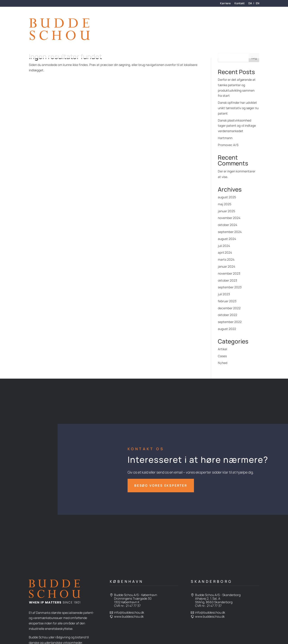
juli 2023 (224, 294)
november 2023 (229, 273)
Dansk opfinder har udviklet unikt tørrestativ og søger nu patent (238, 108)
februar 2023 (227, 301)
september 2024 (230, 232)
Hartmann (225, 138)
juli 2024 (224, 246)
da (250, 4)
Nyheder (167, 24)
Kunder (111, 24)
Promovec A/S (228, 145)
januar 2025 (226, 211)
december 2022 (229, 308)
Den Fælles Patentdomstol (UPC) (112, 42)
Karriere (225, 4)
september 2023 (230, 287)
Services (92, 24)
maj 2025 (225, 204)
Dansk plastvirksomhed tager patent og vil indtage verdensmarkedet (237, 126)
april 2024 (225, 252)
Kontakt (240, 4)
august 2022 (227, 329)
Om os (128, 24)
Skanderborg (211, 581)
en (258, 4)
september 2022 (230, 322)
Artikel (222, 349)
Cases (222, 356)
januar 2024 (226, 266)
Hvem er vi (147, 24)
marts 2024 (226, 259)
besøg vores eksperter (161, 485)
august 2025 (227, 197)
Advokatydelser (193, 24)
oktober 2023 (227, 280)
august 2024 (227, 239)
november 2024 (229, 218)
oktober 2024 (227, 225)
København (127, 581)
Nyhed (223, 363)
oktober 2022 (227, 315)
